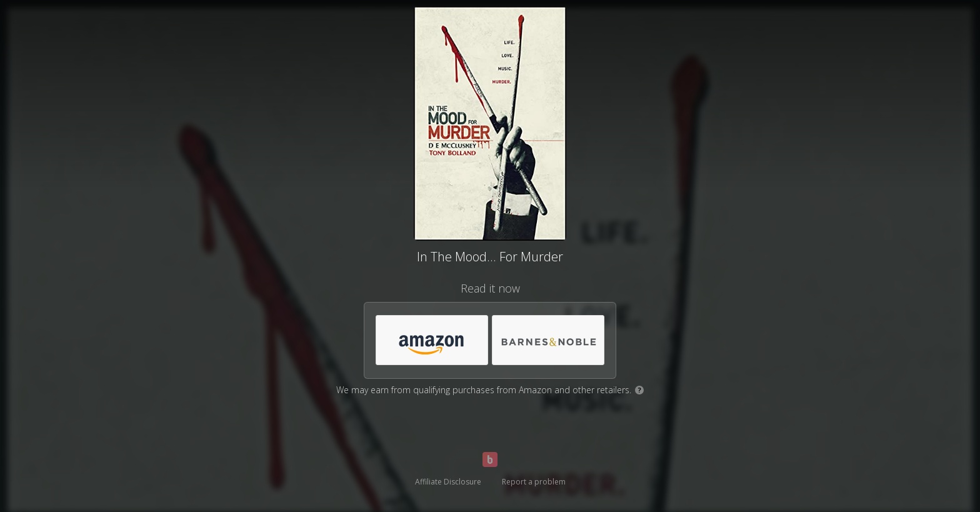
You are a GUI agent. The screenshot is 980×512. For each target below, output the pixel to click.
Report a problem (534, 482)
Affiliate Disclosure (448, 482)
